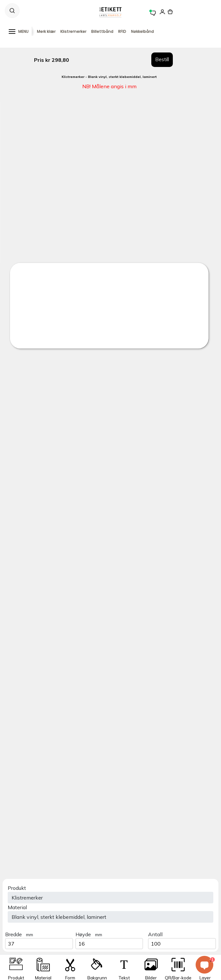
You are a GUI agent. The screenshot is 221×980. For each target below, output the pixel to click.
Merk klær (46, 31)
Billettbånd (102, 31)
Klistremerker (73, 31)
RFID (122, 31)
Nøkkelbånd (142, 31)
